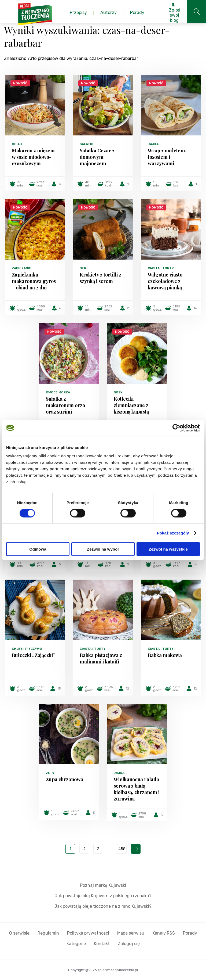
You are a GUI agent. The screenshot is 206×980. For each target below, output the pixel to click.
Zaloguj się (129, 944)
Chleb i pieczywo (27, 649)
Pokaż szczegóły (173, 533)
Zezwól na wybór (103, 549)
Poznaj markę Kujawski (103, 885)
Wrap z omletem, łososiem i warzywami (167, 157)
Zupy (50, 773)
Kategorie (76, 944)
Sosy (118, 392)
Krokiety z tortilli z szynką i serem (100, 278)
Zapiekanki (22, 268)
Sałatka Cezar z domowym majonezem (97, 157)
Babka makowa (165, 655)
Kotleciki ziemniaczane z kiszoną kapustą (131, 405)
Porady (190, 933)
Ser (83, 268)
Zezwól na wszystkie (168, 549)
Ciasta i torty (161, 268)
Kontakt (102, 944)
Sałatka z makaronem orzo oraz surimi (65, 405)
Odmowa (38, 549)
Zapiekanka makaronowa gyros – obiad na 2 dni (34, 281)
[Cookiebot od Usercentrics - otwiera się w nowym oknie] (176, 428)
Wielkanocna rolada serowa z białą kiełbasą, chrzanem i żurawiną (137, 789)
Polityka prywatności (88, 933)
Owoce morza (58, 392)
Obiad (17, 144)
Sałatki (87, 144)
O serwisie (19, 933)
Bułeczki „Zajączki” (33, 655)
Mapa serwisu (131, 933)
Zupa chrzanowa (65, 779)
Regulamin (48, 933)
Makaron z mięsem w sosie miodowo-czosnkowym (33, 157)
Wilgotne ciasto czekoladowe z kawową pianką (165, 281)
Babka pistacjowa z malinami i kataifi (101, 658)
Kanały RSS (164, 933)
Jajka (153, 144)
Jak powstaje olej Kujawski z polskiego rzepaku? (103, 896)
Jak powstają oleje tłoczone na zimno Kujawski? (103, 906)
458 (122, 849)
